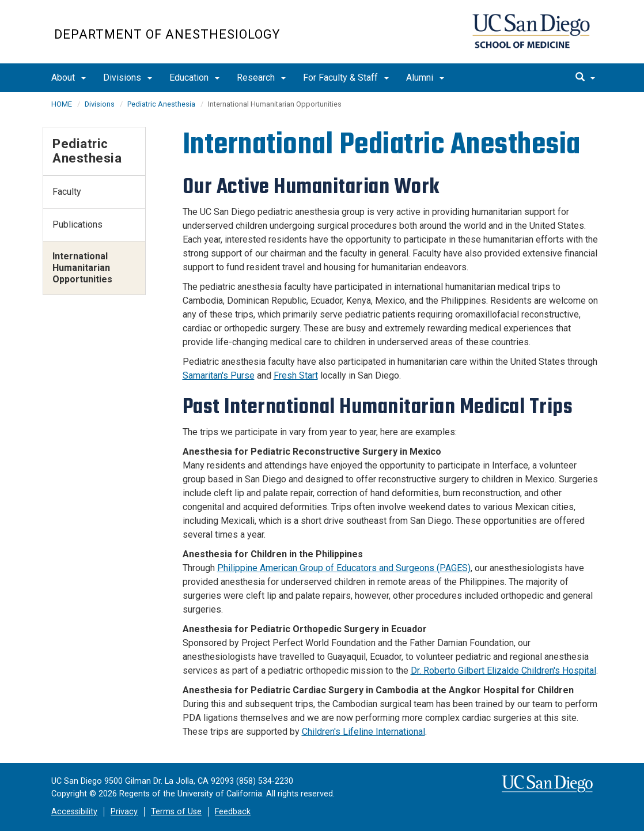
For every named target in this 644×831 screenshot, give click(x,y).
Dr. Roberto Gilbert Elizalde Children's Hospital (503, 671)
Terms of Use (176, 812)
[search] (585, 78)
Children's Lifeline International (363, 732)
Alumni (425, 78)
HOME (62, 104)
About (69, 78)
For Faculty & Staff (346, 78)
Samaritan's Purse (219, 375)
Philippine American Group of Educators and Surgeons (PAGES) (344, 568)
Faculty (67, 192)
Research (261, 78)
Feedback (233, 812)
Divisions (128, 78)
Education (194, 78)
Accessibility (74, 812)
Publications (77, 224)
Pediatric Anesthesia (161, 104)
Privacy (124, 812)
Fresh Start (296, 375)
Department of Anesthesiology (167, 34)
